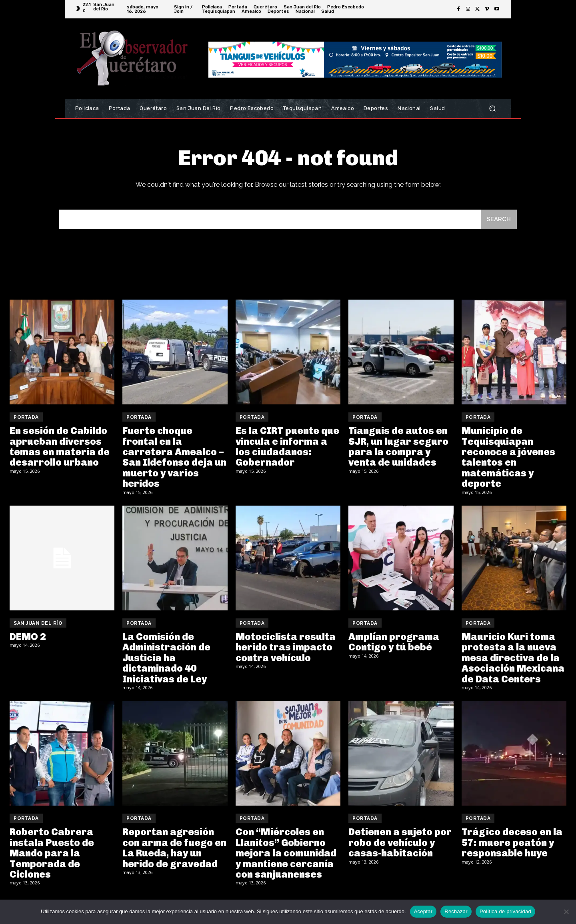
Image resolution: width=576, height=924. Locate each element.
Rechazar (456, 911)
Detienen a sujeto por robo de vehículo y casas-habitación (400, 842)
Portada (26, 417)
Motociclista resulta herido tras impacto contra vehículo (286, 647)
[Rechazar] (566, 912)
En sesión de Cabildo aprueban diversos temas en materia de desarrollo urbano (60, 446)
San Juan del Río (38, 623)
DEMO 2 (28, 637)
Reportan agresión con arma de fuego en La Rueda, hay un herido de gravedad (174, 848)
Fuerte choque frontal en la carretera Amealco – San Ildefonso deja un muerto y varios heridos (174, 457)
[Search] (499, 219)
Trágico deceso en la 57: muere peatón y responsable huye (512, 842)
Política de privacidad (505, 911)
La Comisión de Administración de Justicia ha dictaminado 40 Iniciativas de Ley (166, 658)
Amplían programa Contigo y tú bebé (394, 642)
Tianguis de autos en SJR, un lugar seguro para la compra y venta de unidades (398, 446)
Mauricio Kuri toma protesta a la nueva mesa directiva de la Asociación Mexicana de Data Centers (513, 658)
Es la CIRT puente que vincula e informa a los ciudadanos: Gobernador (287, 446)
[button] (492, 109)
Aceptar (423, 911)
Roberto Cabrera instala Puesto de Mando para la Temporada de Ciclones (52, 853)
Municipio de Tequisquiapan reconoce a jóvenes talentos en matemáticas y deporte (508, 457)
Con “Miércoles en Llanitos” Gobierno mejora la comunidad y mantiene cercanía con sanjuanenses (286, 853)
